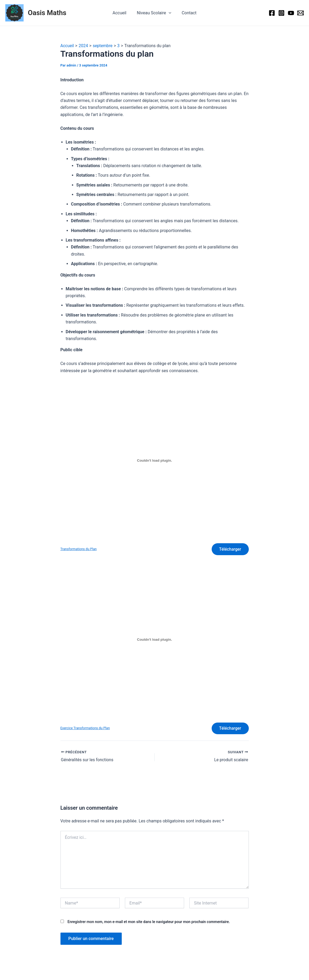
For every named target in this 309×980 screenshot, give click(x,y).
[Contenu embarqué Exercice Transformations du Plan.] (155, 640)
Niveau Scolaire (154, 13)
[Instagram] (281, 13)
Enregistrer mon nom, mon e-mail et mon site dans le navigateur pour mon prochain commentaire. (149, 923)
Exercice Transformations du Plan (86, 729)
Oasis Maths (47, 13)
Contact (187, 13)
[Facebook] (272, 13)
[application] (169, 13)
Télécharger (230, 549)
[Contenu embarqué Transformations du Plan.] (155, 461)
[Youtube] (291, 13)
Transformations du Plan (79, 549)
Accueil (121, 13)
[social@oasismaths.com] (301, 13)
